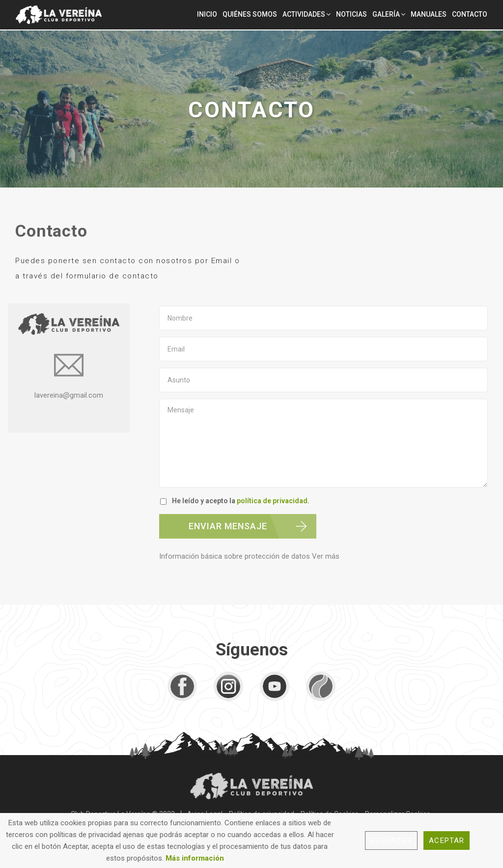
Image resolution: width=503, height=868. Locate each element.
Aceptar (447, 841)
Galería (386, 14)
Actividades (304, 14)
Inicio (207, 14)
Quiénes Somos (250, 14)
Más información (195, 858)
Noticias (351, 14)
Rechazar (391, 841)
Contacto (470, 14)
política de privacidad (272, 501)
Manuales (429, 14)
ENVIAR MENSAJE (228, 526)
